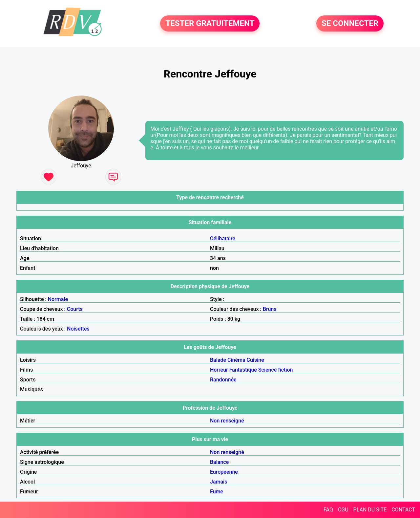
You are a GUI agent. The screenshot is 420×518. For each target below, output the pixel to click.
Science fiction (276, 370)
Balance (219, 462)
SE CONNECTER (350, 24)
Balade (218, 360)
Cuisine (255, 360)
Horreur (219, 370)
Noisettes (78, 329)
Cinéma (236, 360)
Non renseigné (227, 421)
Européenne (224, 472)
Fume (217, 492)
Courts (75, 309)
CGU (343, 510)
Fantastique (243, 370)
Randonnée (223, 380)
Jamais (219, 482)
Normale (58, 299)
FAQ (328, 510)
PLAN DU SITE (370, 510)
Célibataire (223, 238)
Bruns (270, 309)
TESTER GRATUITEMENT (210, 24)
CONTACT (403, 510)
